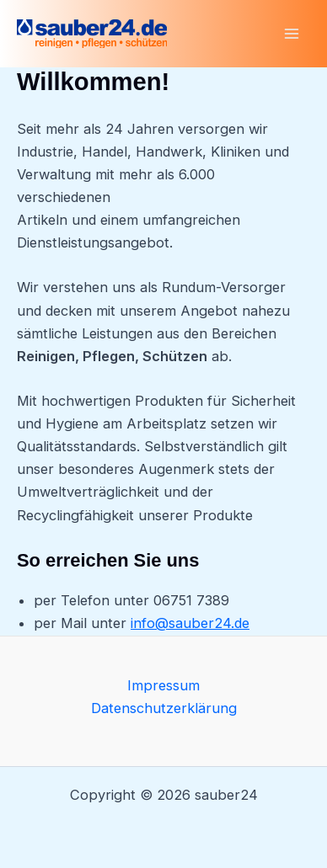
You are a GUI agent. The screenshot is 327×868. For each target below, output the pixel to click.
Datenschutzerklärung (164, 708)
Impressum (163, 685)
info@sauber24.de (190, 623)
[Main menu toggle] (291, 34)
